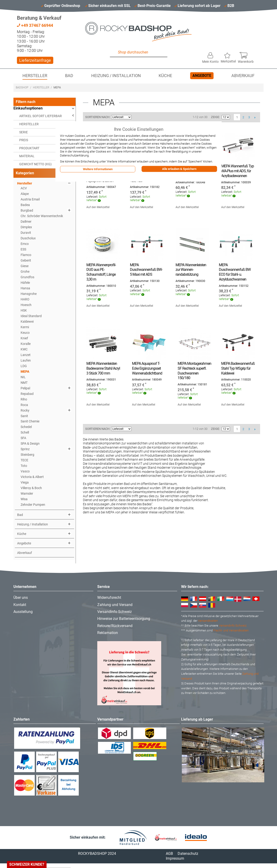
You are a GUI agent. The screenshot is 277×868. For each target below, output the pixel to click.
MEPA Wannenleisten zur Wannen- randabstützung (191, 270)
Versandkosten (208, 621)
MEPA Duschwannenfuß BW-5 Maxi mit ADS (146, 270)
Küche (165, 76)
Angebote (202, 76)
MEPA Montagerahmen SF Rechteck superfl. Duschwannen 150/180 (194, 371)
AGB (169, 854)
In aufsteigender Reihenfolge (136, 117)
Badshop (22, 87)
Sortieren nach (97, 117)
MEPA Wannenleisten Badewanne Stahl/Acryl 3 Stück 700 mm (103, 368)
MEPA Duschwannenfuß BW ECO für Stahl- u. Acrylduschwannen (235, 272)
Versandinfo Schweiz (115, 612)
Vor (255, 117)
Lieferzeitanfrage (35, 60)
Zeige (215, 117)
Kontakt (20, 605)
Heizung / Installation (116, 76)
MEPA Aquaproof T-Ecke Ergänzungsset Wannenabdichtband (147, 368)
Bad (69, 76)
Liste (152, 117)
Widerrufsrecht (109, 598)
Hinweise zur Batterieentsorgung (124, 619)
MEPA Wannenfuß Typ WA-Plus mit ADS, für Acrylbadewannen (238, 171)
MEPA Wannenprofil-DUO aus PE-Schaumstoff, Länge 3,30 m (101, 272)
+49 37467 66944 (35, 25)
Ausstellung (23, 612)
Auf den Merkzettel (98, 207)
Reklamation (108, 633)
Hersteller (35, 76)
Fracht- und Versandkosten (231, 630)
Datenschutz (188, 854)
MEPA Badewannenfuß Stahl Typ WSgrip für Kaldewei (238, 368)
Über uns (21, 598)
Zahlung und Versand (115, 605)
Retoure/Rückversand (115, 626)
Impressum (175, 858)
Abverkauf (243, 76)
